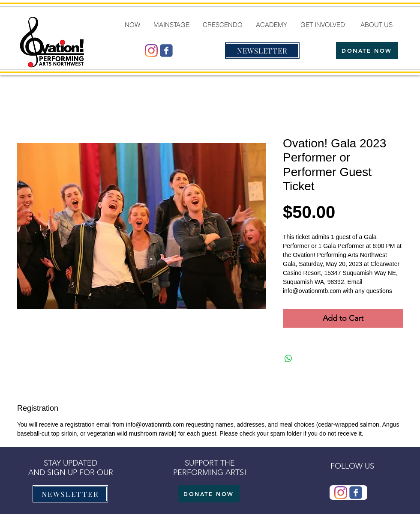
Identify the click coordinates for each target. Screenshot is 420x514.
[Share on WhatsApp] (288, 359)
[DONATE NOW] (367, 51)
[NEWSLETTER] (262, 51)
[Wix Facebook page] (166, 51)
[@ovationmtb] (151, 51)
